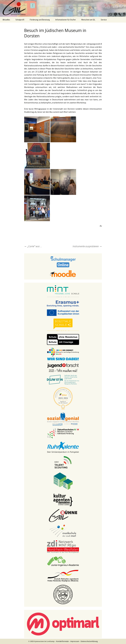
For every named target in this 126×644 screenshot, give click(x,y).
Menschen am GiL (88, 20)
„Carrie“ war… (33, 246)
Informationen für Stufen (66, 20)
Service (104, 20)
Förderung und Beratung (40, 20)
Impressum (75, 641)
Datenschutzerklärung (89, 641)
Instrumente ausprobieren (87, 246)
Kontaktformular (62, 641)
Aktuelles (6, 20)
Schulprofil (20, 20)
